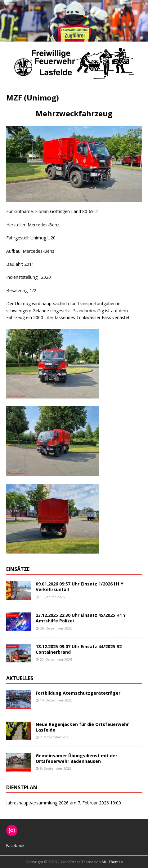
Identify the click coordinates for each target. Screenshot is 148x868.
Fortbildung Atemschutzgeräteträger (78, 693)
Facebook (15, 845)
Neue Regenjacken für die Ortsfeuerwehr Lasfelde (82, 727)
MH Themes (112, 862)
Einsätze (18, 569)
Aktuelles (20, 678)
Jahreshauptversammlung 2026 (37, 803)
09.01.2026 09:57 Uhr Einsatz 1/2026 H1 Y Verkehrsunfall (79, 587)
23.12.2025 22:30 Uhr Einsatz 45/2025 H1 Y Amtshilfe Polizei (81, 618)
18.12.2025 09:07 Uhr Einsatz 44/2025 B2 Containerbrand (79, 649)
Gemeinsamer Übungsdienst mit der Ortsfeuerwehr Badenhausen (76, 758)
